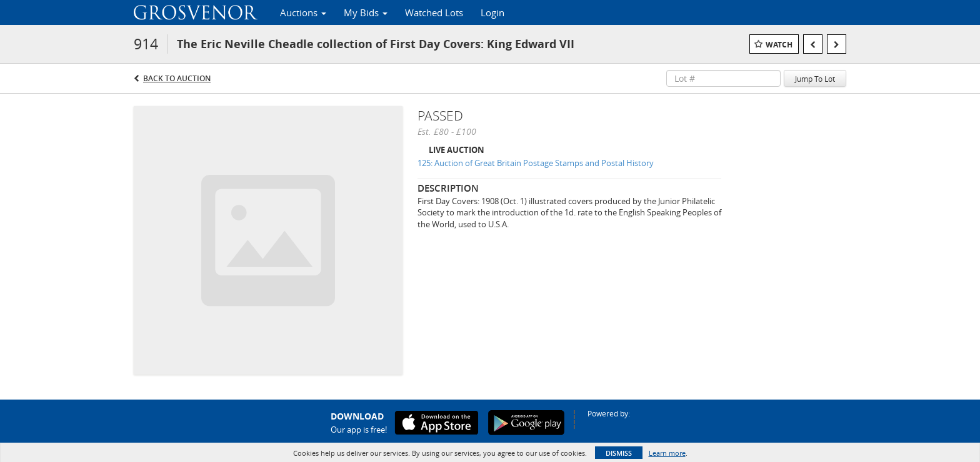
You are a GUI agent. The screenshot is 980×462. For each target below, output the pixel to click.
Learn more (667, 453)
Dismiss (619, 453)
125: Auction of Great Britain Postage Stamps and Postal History (536, 163)
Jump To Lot (815, 79)
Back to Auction (177, 78)
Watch (779, 45)
